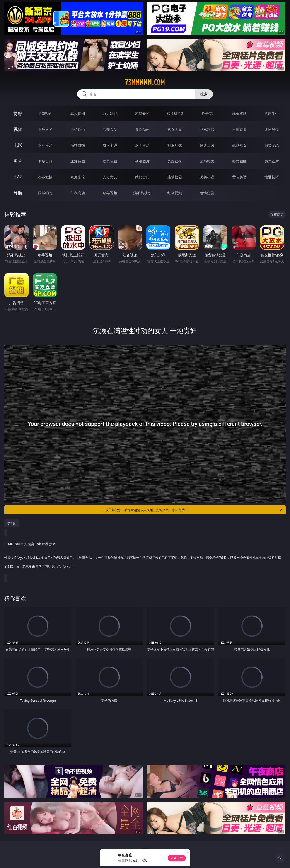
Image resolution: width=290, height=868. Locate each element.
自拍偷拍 (78, 129)
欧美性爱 (142, 145)
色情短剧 (207, 193)
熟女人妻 (175, 129)
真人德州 (78, 114)
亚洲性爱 (45, 145)
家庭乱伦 (78, 177)
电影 (18, 145)
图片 (18, 161)
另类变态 (272, 145)
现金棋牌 (239, 114)
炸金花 (207, 114)
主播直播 (239, 129)
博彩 (18, 113)
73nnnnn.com (145, 82)
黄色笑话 (239, 177)
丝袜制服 (207, 129)
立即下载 (177, 858)
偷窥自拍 (45, 161)
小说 (18, 177)
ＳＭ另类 (272, 129)
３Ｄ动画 (142, 129)
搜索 (204, 94)
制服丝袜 (175, 145)
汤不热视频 (142, 193)
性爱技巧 (272, 177)
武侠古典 (142, 177)
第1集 (12, 523)
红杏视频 (175, 193)
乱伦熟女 (239, 145)
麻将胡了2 (175, 114)
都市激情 (45, 177)
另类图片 (272, 161)
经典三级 (207, 145)
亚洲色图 (78, 161)
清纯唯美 (207, 161)
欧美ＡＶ (110, 129)
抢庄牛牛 (272, 114)
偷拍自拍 (78, 145)
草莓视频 (110, 193)
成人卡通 (110, 145)
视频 (18, 129)
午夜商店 (78, 193)
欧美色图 (110, 161)
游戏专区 (142, 114)
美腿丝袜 (175, 161)
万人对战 (110, 114)
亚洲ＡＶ (45, 129)
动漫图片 (142, 161)
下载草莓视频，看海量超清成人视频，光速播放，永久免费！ (193, 510)
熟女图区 (239, 161)
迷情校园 (175, 177)
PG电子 (45, 114)
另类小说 (207, 177)
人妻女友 (110, 177)
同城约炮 (45, 193)
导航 (18, 193)
